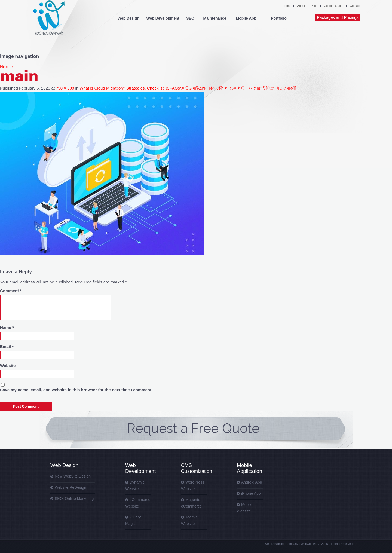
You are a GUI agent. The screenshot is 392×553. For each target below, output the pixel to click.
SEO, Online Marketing (74, 499)
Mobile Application (249, 468)
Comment (11, 291)
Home (287, 6)
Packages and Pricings (338, 17)
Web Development (163, 18)
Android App (252, 482)
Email (7, 346)
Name (7, 327)
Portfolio (279, 18)
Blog (314, 6)
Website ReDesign (71, 487)
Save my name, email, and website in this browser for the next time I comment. (76, 390)
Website (8, 366)
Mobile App (246, 18)
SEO (190, 18)
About (301, 6)
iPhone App (251, 493)
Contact (355, 6)
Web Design (128, 18)
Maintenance (215, 18)
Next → (7, 67)
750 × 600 (65, 88)
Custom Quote (334, 6)
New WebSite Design (73, 476)
